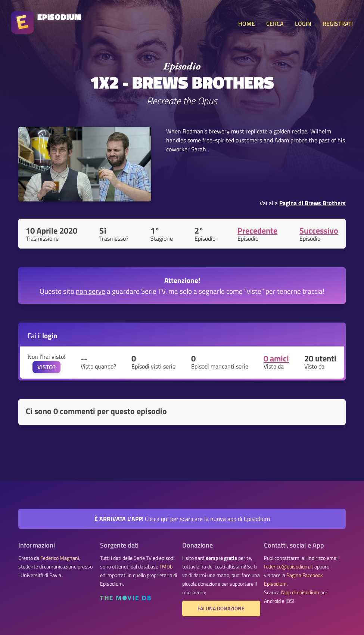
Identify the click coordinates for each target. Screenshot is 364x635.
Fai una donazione (221, 608)
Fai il (43, 335)
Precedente (257, 231)
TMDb (166, 567)
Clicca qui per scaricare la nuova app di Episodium (182, 519)
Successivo (319, 231)
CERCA (275, 24)
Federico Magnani (60, 558)
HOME (247, 24)
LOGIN (303, 24)
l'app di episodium (300, 592)
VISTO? (46, 367)
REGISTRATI (338, 24)
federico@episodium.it (289, 567)
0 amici (276, 358)
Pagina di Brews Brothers (312, 203)
